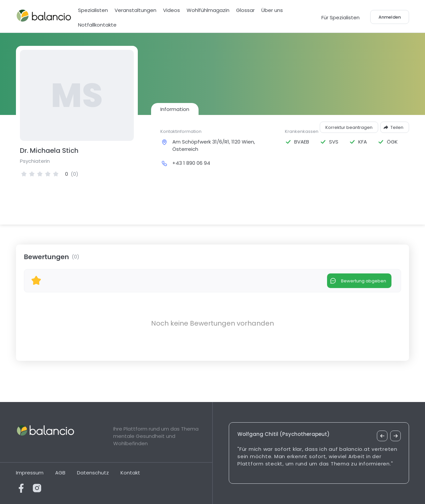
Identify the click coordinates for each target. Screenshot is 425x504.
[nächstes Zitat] (395, 436)
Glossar (245, 10)
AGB (60, 473)
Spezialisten (93, 10)
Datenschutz (93, 473)
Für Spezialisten (340, 17)
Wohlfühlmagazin (208, 10)
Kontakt (130, 473)
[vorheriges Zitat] (382, 436)
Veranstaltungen (135, 10)
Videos (171, 10)
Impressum (30, 473)
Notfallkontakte (97, 25)
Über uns (272, 10)
